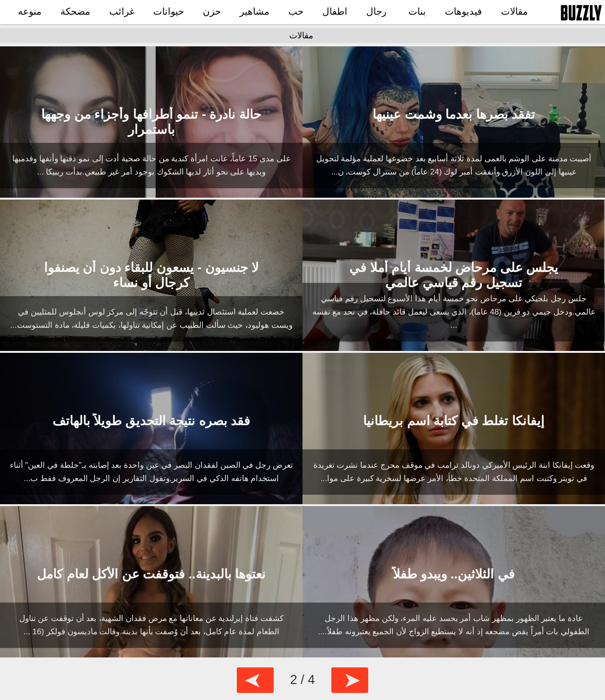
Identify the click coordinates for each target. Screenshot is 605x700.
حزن (212, 11)
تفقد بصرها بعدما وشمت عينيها (454, 114)
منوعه (30, 11)
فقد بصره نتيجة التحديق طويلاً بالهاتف (151, 421)
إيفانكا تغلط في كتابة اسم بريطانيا (454, 421)
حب (296, 11)
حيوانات (169, 11)
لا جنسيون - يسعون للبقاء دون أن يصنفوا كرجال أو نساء (151, 275)
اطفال (335, 11)
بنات (417, 11)
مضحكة (75, 11)
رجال (376, 11)
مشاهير (255, 11)
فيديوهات (463, 11)
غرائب (122, 11)
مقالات (514, 11)
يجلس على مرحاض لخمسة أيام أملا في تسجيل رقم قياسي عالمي (454, 275)
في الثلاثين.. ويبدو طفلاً (454, 574)
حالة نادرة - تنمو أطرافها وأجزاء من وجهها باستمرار (151, 122)
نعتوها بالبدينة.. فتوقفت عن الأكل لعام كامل (151, 574)
